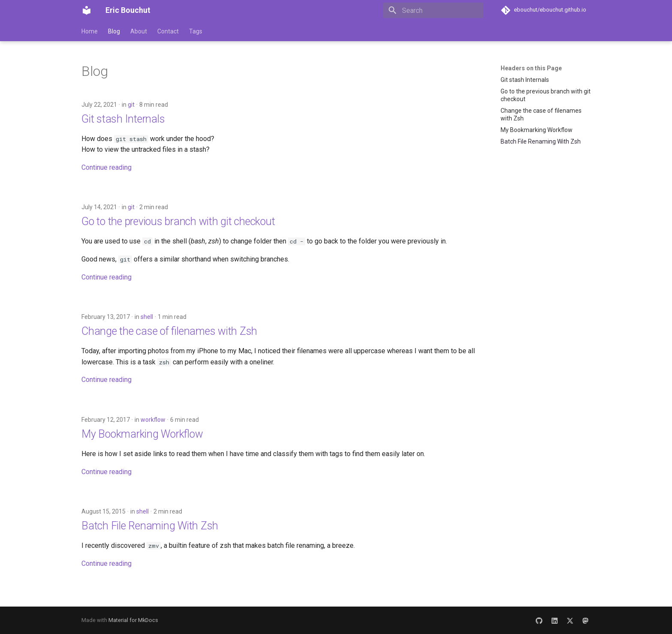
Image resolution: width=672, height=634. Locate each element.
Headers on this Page (531, 68)
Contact (168, 31)
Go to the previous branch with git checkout (178, 221)
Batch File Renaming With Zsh (150, 526)
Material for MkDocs (133, 620)
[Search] (433, 10)
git (131, 105)
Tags (196, 31)
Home (90, 31)
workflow (153, 420)
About (139, 31)
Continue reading (106, 167)
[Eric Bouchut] (87, 10)
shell (147, 317)
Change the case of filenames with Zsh (169, 331)
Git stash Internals (123, 119)
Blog (114, 31)
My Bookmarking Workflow (142, 434)
